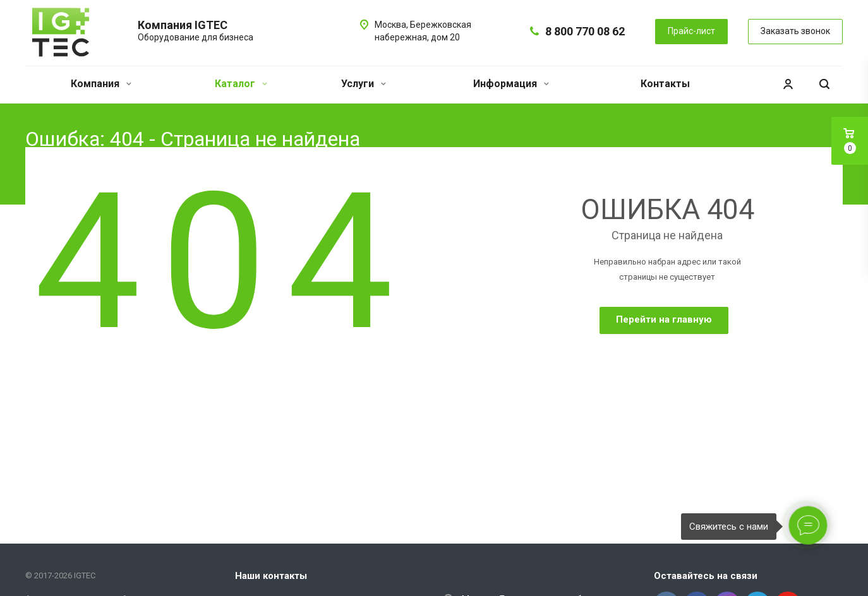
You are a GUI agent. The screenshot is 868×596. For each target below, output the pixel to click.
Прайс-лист (691, 31)
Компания (101, 84)
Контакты (665, 84)
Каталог (241, 84)
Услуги (364, 84)
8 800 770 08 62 (585, 31)
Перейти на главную (664, 319)
